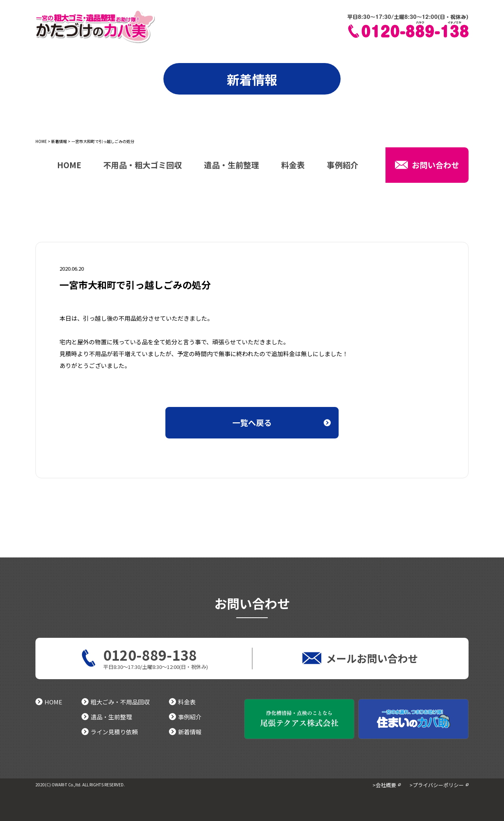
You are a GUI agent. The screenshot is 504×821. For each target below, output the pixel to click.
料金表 (293, 166)
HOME (41, 141)
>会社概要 (384, 785)
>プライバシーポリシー (437, 785)
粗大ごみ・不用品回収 (116, 702)
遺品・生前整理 (232, 166)
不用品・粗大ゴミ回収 (143, 166)
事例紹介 (343, 166)
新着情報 (59, 141)
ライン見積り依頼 (110, 732)
